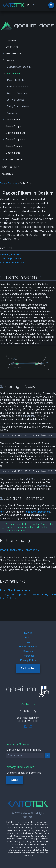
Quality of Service (15, 100)
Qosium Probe (13, 119)
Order (15, 780)
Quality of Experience (17, 93)
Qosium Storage (14, 146)
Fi (34, 5)
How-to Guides (14, 53)
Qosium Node (13, 153)
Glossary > (8, 174)
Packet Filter (13, 74)
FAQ (28, 642)
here (2, 512)
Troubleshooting (14, 160)
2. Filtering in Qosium (11, 259)
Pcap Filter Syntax (16, 80)
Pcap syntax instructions (37, 512)
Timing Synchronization (18, 106)
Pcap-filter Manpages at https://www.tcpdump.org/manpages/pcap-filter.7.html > (28, 594)
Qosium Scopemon (16, 139)
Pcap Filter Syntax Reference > (20, 550)
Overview (11, 40)
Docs (3, 183)
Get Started (12, 47)
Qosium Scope (13, 126)
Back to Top (28, 668)
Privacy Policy (28, 660)
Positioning (12, 113)
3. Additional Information (13, 263)
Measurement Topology (19, 67)
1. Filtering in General (11, 255)
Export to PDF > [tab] (11, 167)
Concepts (11, 60)
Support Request (28, 647)
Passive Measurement (18, 87)
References (28, 656)
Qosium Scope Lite (16, 133)
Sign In (28, 633)
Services (28, 651)
